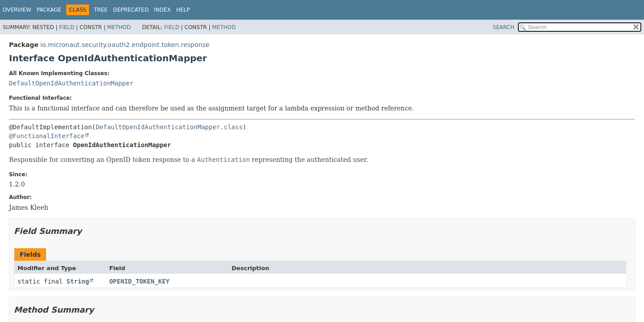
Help (183, 10)
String (78, 281)
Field (67, 27)
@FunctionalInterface (47, 136)
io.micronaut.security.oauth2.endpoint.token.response (125, 45)
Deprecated (131, 10)
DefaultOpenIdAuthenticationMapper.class (169, 127)
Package (49, 10)
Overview (17, 10)
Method (119, 27)
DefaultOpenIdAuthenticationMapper (71, 83)
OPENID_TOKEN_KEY (139, 281)
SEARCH (504, 27)
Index (162, 10)
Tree (101, 10)
